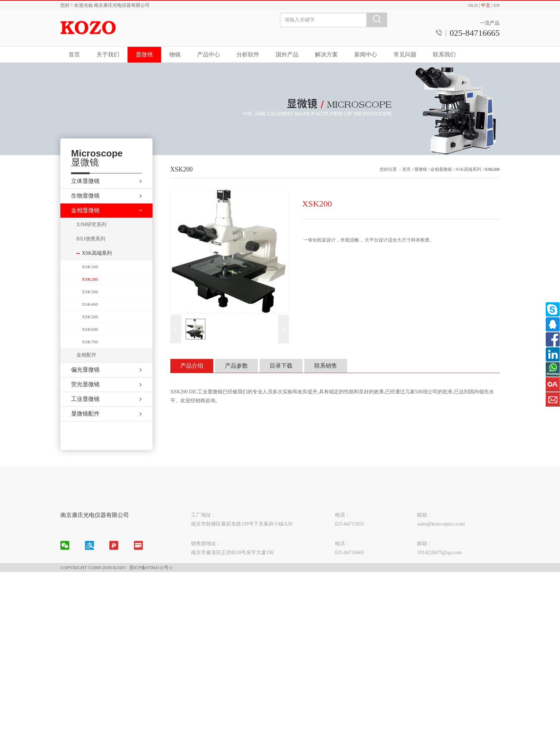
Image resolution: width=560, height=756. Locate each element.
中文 (486, 5)
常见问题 (405, 54)
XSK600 (90, 342)
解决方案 (326, 54)
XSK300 (90, 305)
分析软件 (248, 54)
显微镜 (144, 54)
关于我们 (108, 54)
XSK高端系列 (468, 182)
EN (497, 5)
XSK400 (90, 317)
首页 (74, 54)
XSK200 (90, 292)
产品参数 (236, 378)
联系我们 (444, 54)
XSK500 (90, 330)
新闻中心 (366, 54)
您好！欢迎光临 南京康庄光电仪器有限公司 (105, 5)
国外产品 (287, 54)
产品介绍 (192, 378)
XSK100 (90, 280)
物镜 (175, 54)
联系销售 (326, 378)
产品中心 (209, 54)
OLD (473, 5)
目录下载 (281, 378)
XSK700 (90, 355)
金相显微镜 (441, 182)
